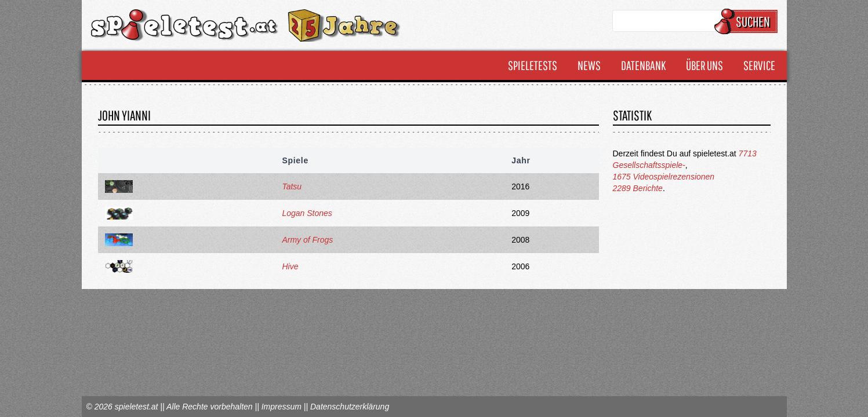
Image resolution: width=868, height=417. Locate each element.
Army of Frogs (307, 240)
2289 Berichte (638, 188)
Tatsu (292, 186)
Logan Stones (307, 213)
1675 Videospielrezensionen (664, 177)
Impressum (282, 407)
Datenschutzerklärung (350, 407)
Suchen (748, 21)
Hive (290, 266)
